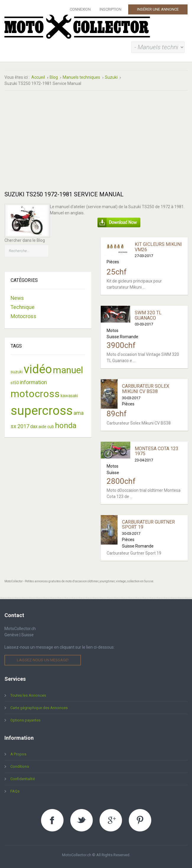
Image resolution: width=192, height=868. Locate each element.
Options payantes (25, 720)
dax (34, 426)
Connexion (80, 9)
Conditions (20, 766)
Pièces (113, 262)
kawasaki (69, 396)
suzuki (17, 372)
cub (51, 427)
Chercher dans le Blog (25, 240)
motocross (35, 394)
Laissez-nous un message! (43, 660)
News (17, 298)
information (33, 382)
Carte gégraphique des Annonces (39, 708)
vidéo (38, 369)
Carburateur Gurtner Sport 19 (148, 525)
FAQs (15, 791)
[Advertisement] (96, 141)
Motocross (23, 316)
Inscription (110, 9)
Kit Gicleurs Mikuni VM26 (158, 247)
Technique (23, 307)
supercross (42, 411)
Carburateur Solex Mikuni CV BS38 (146, 389)
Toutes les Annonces (28, 695)
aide (42, 427)
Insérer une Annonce (158, 9)
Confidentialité (23, 779)
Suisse (113, 473)
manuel (68, 370)
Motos (113, 331)
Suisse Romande (122, 337)
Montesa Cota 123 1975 (157, 451)
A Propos (18, 754)
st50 (15, 383)
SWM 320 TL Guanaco (148, 315)
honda (66, 425)
